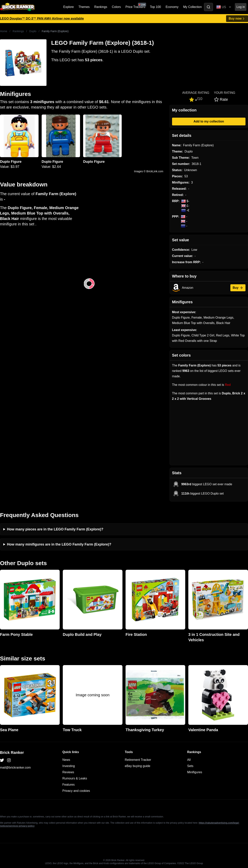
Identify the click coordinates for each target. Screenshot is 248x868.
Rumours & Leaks (75, 778)
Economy (172, 7)
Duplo (33, 31)
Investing (69, 766)
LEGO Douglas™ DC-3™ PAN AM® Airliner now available (42, 19)
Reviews (68, 772)
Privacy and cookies (76, 791)
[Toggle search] (208, 7)
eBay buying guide (138, 766)
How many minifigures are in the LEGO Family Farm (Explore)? (59, 544)
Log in (241, 7)
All (189, 760)
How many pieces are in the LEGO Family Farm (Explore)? (55, 529)
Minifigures (195, 772)
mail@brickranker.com (15, 768)
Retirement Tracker (138, 760)
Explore (69, 7)
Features (68, 785)
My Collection (192, 7)
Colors (116, 7)
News (66, 760)
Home (4, 31)
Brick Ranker (12, 752)
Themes (84, 7)
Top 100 (155, 7)
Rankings (101, 7)
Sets (190, 766)
